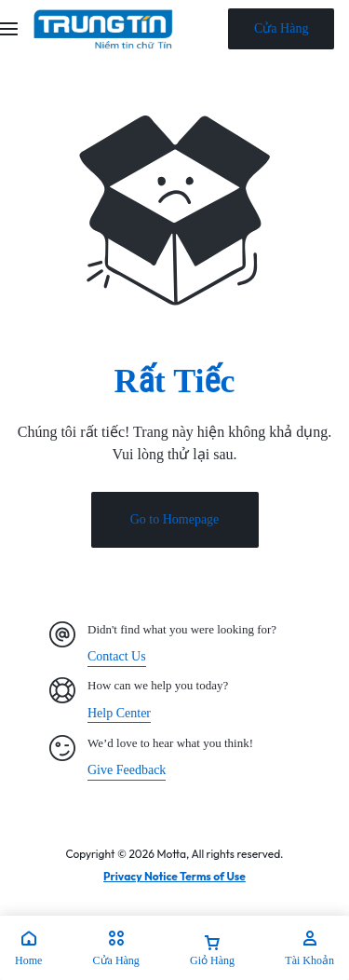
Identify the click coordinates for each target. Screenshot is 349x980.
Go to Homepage (175, 519)
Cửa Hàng (281, 28)
